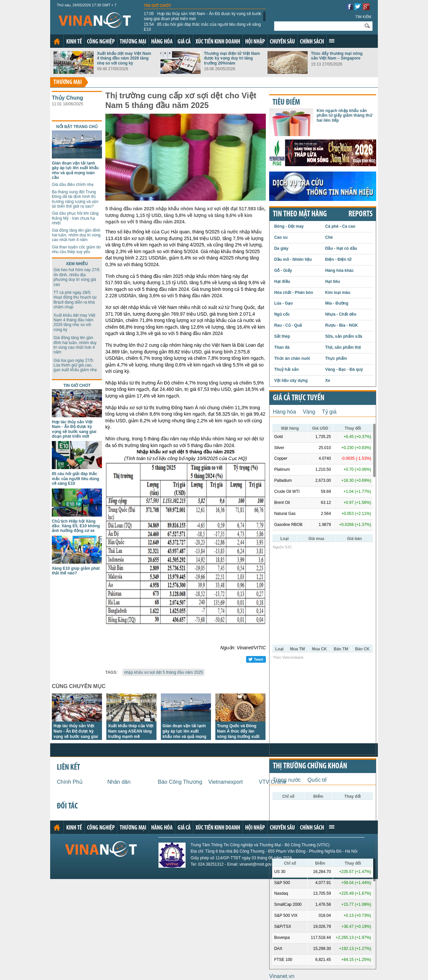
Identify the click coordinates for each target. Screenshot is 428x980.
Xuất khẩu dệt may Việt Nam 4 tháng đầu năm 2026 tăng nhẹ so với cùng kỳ (124, 58)
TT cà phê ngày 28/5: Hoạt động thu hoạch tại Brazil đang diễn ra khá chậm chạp (75, 300)
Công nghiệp (101, 42)
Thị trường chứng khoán (310, 766)
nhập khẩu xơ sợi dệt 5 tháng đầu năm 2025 (164, 672)
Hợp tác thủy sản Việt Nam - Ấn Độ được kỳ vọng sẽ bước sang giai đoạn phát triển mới (203, 16)
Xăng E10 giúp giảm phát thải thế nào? (76, 571)
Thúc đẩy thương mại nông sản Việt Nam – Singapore (337, 56)
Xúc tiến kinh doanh (218, 42)
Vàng (309, 412)
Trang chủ (57, 41)
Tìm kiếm (363, 17)
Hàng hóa (162, 42)
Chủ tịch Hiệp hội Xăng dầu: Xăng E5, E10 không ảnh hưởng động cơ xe (76, 526)
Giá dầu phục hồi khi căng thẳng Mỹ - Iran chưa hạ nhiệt (75, 218)
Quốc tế (317, 780)
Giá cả (184, 42)
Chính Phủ (70, 782)
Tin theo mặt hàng (300, 214)
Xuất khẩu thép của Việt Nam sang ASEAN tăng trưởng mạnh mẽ (131, 731)
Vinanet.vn (282, 976)
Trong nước (287, 780)
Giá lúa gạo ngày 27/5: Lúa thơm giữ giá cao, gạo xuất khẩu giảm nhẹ (75, 365)
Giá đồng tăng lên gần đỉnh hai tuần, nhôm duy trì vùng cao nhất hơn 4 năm (76, 235)
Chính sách (312, 42)
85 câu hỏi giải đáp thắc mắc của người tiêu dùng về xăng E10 (202, 27)
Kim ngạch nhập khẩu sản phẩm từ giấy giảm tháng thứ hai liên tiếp (344, 116)
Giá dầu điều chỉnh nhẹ (73, 185)
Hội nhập (255, 42)
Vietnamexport (226, 782)
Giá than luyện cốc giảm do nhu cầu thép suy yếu (76, 249)
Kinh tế (74, 42)
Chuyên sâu (282, 42)
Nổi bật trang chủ (77, 127)
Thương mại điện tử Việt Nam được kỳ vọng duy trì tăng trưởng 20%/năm (232, 58)
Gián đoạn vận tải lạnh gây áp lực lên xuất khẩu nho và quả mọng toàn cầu (75, 170)
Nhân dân (119, 782)
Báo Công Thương (180, 782)
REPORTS (360, 214)
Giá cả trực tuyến (299, 398)
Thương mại (133, 42)
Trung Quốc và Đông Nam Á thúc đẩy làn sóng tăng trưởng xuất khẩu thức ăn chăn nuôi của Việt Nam (240, 737)
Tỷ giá (329, 412)
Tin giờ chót (157, 6)
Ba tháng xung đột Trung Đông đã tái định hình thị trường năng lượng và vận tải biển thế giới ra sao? (75, 199)
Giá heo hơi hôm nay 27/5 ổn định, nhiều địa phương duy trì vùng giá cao (77, 277)
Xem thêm (332, 41)
